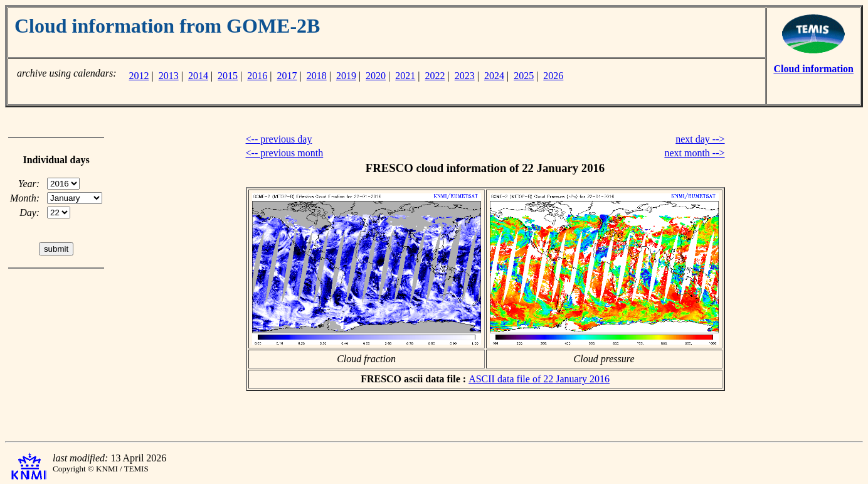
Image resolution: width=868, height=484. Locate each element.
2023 (465, 76)
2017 (287, 76)
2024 (494, 76)
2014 (198, 76)
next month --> (694, 153)
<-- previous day (279, 139)
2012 (139, 76)
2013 (169, 76)
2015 (228, 76)
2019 (346, 76)
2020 (376, 76)
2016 (257, 76)
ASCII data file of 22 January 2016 (539, 379)
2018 (317, 76)
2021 (405, 76)
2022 (435, 76)
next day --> (700, 139)
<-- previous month (285, 153)
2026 (553, 76)
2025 (524, 76)
